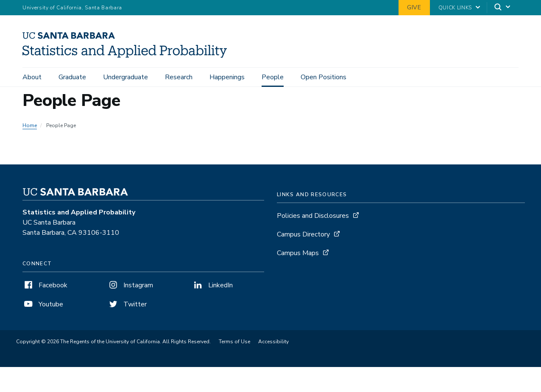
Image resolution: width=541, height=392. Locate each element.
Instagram (130, 285)
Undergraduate (125, 77)
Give (414, 7)
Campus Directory (303, 234)
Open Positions (323, 77)
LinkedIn (212, 285)
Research (179, 77)
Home (30, 125)
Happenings (227, 77)
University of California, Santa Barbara (72, 8)
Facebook (45, 285)
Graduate (72, 77)
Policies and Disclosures (313, 216)
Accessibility (273, 342)
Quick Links (455, 8)
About (32, 77)
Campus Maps (298, 253)
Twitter (127, 304)
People (273, 77)
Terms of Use (234, 342)
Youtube (43, 304)
